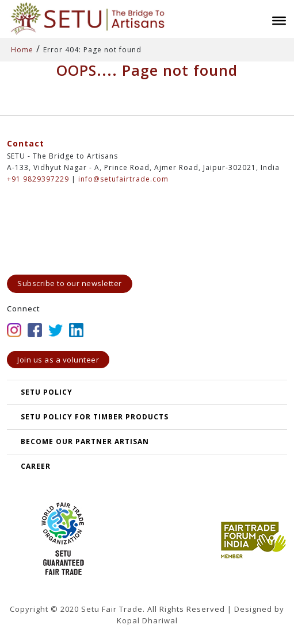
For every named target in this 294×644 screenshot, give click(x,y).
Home (22, 50)
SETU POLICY (47, 392)
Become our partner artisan (85, 441)
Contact (26, 143)
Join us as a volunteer (58, 360)
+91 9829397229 (38, 179)
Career (36, 466)
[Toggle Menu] (279, 21)
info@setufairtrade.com (123, 179)
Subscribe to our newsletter (70, 283)
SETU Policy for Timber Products (95, 417)
